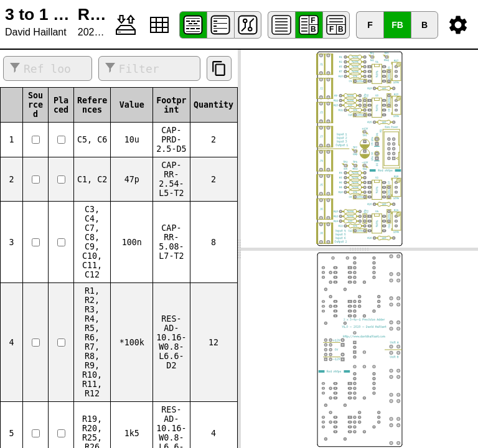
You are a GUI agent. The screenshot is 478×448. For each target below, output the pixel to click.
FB (397, 25)
